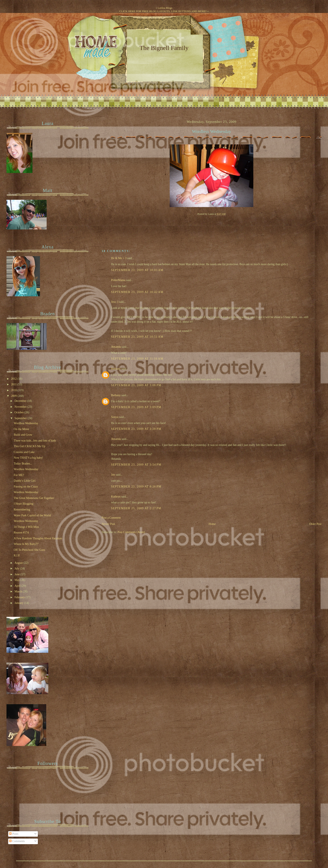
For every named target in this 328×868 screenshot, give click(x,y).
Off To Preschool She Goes (29, 550)
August (19, 563)
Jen (113, 475)
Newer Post (108, 524)
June (17, 574)
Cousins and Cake (24, 452)
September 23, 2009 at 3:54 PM (136, 465)
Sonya (115, 417)
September (21, 418)
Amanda (116, 347)
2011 (14, 384)
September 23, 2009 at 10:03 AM (137, 270)
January (19, 603)
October (19, 412)
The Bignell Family (164, 48)
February (20, 597)
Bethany (116, 369)
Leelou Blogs (165, 8)
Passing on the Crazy (26, 487)
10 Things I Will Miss (26, 527)
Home (212, 524)
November (21, 407)
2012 (14, 379)
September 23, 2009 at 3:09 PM (136, 407)
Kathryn (116, 497)
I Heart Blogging (24, 504)
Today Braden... (23, 464)
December (21, 401)
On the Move (21, 429)
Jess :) (115, 302)
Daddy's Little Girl (25, 481)
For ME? (19, 475)
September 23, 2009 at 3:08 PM (136, 385)
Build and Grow (23, 435)
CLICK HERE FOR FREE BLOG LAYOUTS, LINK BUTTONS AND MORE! (163, 11)
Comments (17, 841)
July (17, 568)
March (19, 591)
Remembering (22, 510)
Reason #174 (21, 533)
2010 (14, 390)
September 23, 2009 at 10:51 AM (137, 337)
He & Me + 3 (119, 258)
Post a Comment (111, 518)
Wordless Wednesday (212, 131)
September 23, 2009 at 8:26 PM (136, 487)
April (18, 586)
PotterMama (118, 280)
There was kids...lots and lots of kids (35, 441)
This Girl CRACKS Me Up (30, 446)
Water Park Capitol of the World (32, 515)
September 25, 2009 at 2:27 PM (136, 508)
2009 (14, 396)
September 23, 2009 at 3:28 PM (136, 429)
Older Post (315, 524)
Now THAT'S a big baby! (29, 458)
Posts (14, 834)
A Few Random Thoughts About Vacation (38, 538)
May (17, 580)
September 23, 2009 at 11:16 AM (137, 359)
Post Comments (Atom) (131, 532)
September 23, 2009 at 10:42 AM (137, 292)
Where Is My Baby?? (26, 544)
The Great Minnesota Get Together (34, 498)
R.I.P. (17, 556)
